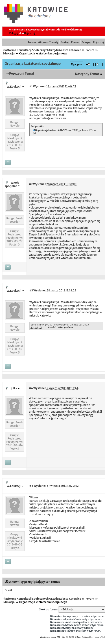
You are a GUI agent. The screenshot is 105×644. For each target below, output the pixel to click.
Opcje (75, 64)
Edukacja (9, 53)
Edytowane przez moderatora (50, 325)
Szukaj (65, 42)
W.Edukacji (14, 87)
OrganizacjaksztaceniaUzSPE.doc (54, 130)
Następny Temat (87, 74)
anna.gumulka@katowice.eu (48, 118)
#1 (31, 86)
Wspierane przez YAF (50, 637)
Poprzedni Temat (22, 74)
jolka (14, 388)
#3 (31, 290)
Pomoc (75, 42)
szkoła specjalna (12, 184)
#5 (31, 486)
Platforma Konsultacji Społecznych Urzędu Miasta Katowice (42, 50)
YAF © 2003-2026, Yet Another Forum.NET (83, 637)
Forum (32, 42)
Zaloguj (14, 33)
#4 (31, 388)
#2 (31, 184)
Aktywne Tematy (48, 42)
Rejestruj (30, 33)
